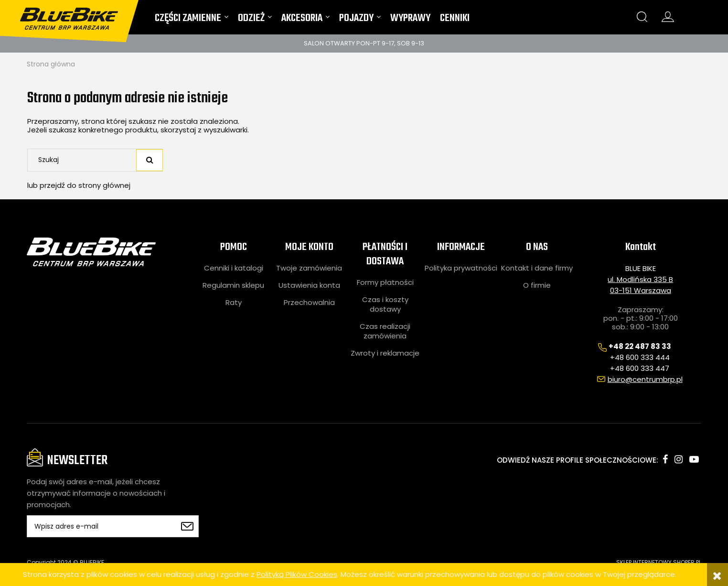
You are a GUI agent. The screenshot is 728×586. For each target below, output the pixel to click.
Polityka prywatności (461, 268)
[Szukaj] (150, 160)
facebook (665, 459)
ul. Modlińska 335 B (640, 279)
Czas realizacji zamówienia (385, 331)
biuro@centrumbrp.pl (645, 379)
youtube (694, 459)
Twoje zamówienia (309, 268)
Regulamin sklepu (233, 285)
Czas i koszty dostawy (385, 304)
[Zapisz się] (187, 526)
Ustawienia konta (309, 285)
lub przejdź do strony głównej (79, 185)
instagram (679, 459)
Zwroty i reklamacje (385, 353)
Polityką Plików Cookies (297, 574)
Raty (234, 303)
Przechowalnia (309, 303)
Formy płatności (385, 282)
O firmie (537, 285)
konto (668, 17)
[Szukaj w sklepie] (84, 160)
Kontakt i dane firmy (537, 268)
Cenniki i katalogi (234, 268)
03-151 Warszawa (641, 290)
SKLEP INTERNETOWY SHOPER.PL (659, 562)
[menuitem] (192, 20)
